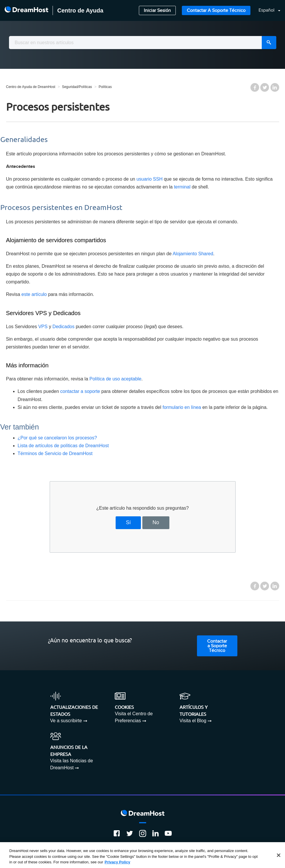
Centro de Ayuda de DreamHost (31, 87)
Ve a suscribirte (66, 721)
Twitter (265, 87)
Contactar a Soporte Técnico (216, 11)
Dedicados (64, 327)
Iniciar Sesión (157, 11)
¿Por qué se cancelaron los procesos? (57, 438)
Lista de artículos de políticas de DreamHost (63, 446)
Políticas (105, 87)
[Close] (279, 855)
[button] (266, 11)
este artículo (34, 294)
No (156, 522)
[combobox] (143, 43)
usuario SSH (150, 179)
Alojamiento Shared (193, 254)
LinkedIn (275, 87)
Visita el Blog (193, 721)
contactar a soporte (80, 391)
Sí (129, 522)
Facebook (255, 87)
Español (267, 10)
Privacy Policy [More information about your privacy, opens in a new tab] (117, 862)
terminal (182, 187)
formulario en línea (182, 407)
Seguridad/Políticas (77, 87)
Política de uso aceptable (115, 379)
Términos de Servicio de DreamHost (55, 453)
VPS (43, 327)
